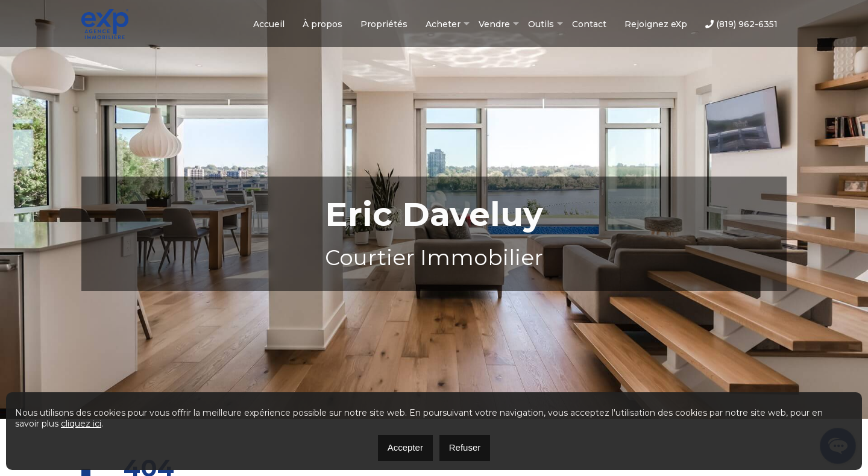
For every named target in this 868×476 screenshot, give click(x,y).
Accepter (405, 447)
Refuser (465, 447)
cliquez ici (81, 424)
